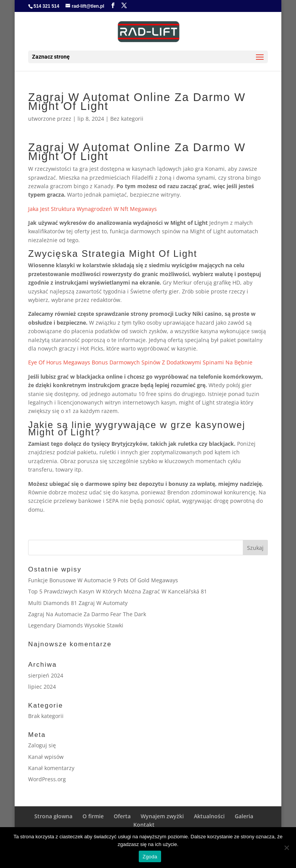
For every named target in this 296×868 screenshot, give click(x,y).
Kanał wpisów (46, 757)
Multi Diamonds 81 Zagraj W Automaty (78, 603)
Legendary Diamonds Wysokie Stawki (76, 625)
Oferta (122, 816)
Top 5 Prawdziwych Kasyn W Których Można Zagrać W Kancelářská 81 (118, 591)
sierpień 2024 (46, 675)
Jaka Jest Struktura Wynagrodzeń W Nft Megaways (92, 209)
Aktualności (209, 816)
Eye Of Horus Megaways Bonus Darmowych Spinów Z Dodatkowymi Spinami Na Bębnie (140, 362)
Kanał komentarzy (51, 768)
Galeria (244, 816)
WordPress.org (47, 779)
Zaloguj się (42, 745)
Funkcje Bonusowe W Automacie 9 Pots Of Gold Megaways (103, 580)
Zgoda (150, 857)
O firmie (93, 816)
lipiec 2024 (42, 687)
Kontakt (144, 825)
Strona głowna (53, 816)
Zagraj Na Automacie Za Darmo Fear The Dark (87, 614)
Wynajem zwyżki (162, 816)
